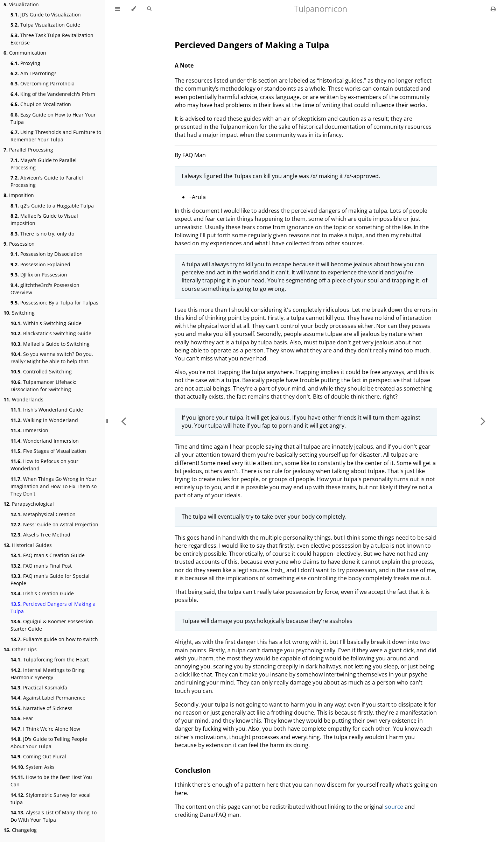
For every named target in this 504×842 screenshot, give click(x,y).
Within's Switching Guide (46, 323)
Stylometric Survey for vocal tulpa (51, 799)
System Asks (33, 767)
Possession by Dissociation (47, 254)
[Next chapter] (483, 421)
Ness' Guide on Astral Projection (54, 524)
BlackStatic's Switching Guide (51, 333)
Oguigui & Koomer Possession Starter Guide (52, 625)
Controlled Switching (41, 371)
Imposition (19, 195)
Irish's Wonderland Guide (47, 410)
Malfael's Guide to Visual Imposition (44, 219)
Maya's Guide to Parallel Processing (44, 164)
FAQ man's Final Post (41, 566)
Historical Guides (28, 545)
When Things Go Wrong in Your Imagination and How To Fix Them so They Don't (54, 486)
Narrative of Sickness (41, 708)
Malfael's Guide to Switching (50, 344)
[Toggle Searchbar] (149, 9)
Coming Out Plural (38, 756)
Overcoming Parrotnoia (43, 83)
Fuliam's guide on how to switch (54, 639)
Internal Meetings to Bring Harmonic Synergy (48, 674)
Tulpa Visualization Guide (45, 25)
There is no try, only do (42, 234)
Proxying (25, 63)
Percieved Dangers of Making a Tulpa (53, 608)
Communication (25, 53)
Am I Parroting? (33, 73)
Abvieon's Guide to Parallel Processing (47, 181)
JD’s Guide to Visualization (46, 15)
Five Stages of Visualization (48, 451)
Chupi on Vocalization (41, 104)
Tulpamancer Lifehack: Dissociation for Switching (43, 386)
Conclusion (193, 770)
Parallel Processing (28, 150)
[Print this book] (493, 9)
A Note (184, 65)
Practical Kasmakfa (39, 687)
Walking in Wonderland (44, 420)
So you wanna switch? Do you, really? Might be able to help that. (52, 358)
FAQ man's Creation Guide (48, 555)
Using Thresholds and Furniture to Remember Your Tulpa (56, 136)
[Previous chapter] (124, 421)
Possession (19, 244)
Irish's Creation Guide (42, 593)
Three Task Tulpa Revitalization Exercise (52, 39)
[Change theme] (134, 9)
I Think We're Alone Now (45, 729)
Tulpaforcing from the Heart (50, 659)
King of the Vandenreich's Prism (53, 94)
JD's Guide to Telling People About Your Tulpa (49, 743)
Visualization (21, 4)
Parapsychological (29, 504)
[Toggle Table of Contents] (118, 9)
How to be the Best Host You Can (51, 781)
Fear (22, 718)
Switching (19, 313)
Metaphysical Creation (43, 514)
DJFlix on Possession (39, 275)
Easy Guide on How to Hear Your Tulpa (53, 118)
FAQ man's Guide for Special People (50, 580)
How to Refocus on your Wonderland (44, 465)
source (394, 807)
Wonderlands (23, 399)
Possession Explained (40, 264)
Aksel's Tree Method (40, 535)
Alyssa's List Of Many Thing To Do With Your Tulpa (54, 816)
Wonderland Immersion (45, 441)
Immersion (29, 430)
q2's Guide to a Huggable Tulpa (52, 206)
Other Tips (20, 649)
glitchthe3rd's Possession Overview (45, 289)
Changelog (20, 830)
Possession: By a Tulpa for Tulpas (54, 303)
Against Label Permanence (48, 698)
